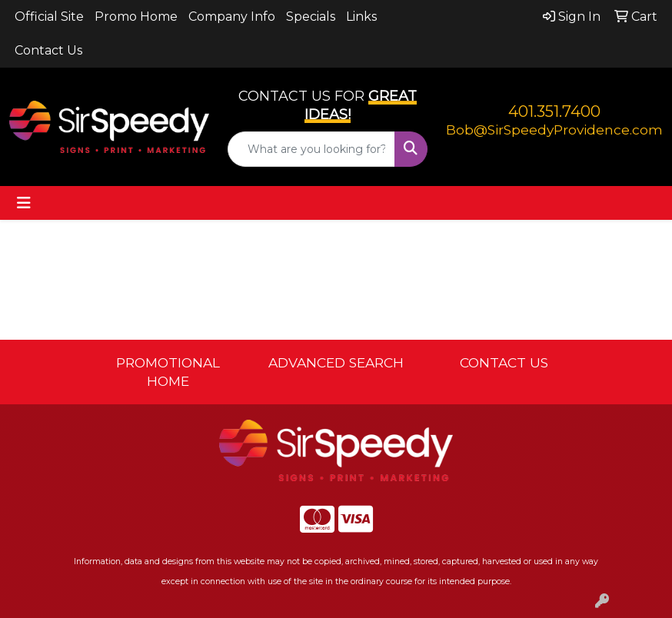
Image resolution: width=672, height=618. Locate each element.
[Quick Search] (311, 149)
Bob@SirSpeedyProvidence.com (554, 130)
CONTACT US (504, 362)
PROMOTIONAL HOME (168, 372)
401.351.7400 (554, 111)
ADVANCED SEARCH (336, 362)
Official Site (49, 17)
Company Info (232, 17)
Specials (311, 17)
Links (361, 17)
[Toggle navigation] (24, 203)
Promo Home (136, 17)
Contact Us (48, 50)
